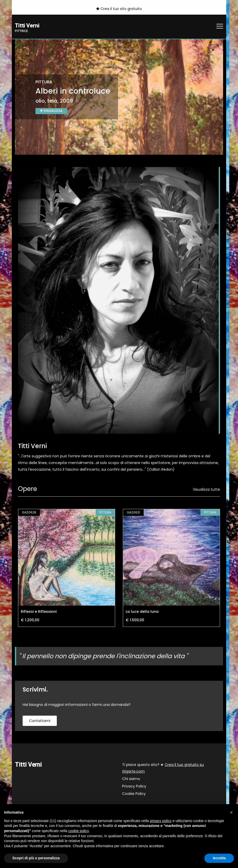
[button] (231, 812)
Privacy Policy (134, 787)
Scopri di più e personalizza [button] (36, 858)
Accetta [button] (219, 858)
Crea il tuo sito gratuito (119, 9)
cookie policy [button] (79, 831)
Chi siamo (131, 779)
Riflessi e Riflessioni (39, 612)
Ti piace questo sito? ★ (163, 768)
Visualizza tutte (206, 490)
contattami (40, 721)
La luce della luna (142, 612)
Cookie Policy (134, 794)
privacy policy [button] (161, 821)
